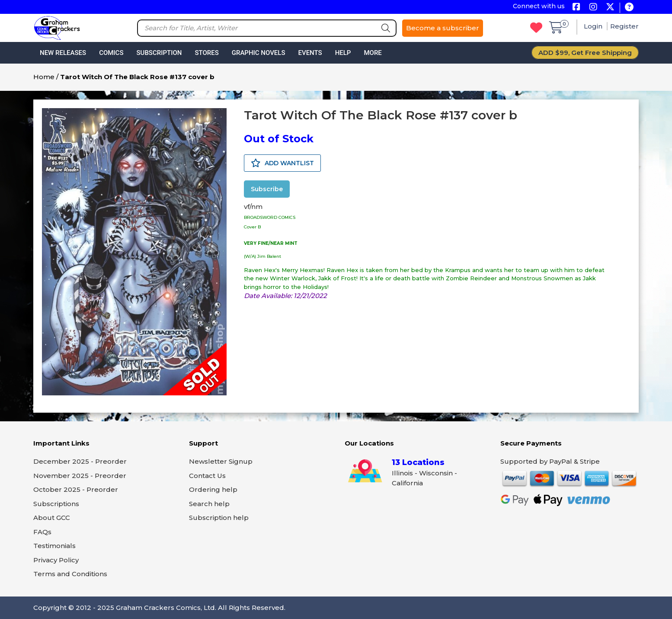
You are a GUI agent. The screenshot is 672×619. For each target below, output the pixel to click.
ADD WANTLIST (282, 163)
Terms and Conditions (70, 574)
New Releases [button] (63, 53)
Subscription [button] (159, 53)
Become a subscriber (443, 28)
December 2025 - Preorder (80, 461)
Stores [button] (206, 53)
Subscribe (267, 189)
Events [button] (310, 53)
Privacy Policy (56, 560)
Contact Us (207, 476)
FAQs (42, 532)
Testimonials (54, 546)
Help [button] (343, 53)
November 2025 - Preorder (80, 476)
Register (624, 26)
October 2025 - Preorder (76, 489)
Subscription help (219, 518)
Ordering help (213, 489)
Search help (209, 504)
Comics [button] (111, 53)
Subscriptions (56, 504)
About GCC (52, 518)
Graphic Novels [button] (259, 53)
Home (44, 77)
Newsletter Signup (221, 461)
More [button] (373, 53)
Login (594, 26)
